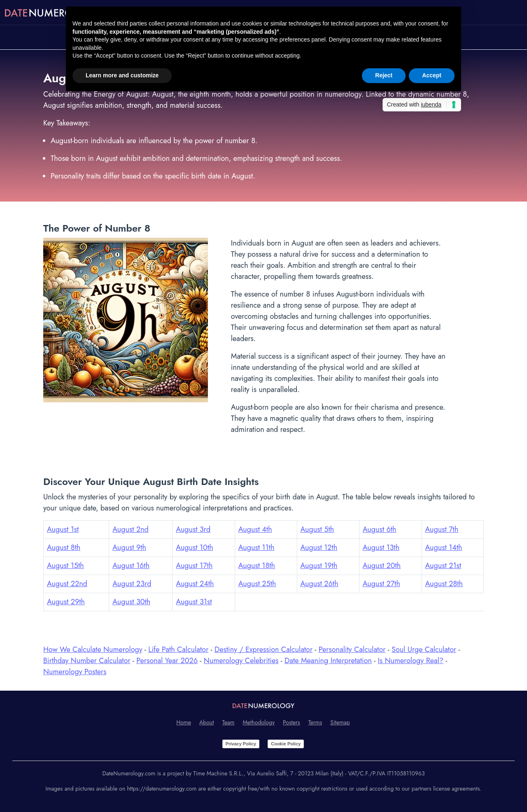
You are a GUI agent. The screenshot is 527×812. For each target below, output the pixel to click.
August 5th (317, 529)
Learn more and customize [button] (122, 75)
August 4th (255, 529)
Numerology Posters (75, 672)
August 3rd (193, 529)
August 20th (382, 566)
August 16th (131, 566)
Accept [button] (432, 75)
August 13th (381, 548)
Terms (315, 722)
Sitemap (340, 722)
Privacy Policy (241, 744)
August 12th (319, 548)
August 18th (257, 566)
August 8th (64, 548)
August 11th (257, 548)
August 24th (195, 584)
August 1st (63, 529)
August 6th (380, 529)
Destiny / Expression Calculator (263, 650)
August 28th (444, 584)
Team (229, 722)
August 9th (129, 548)
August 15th (65, 566)
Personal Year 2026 (167, 661)
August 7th (442, 529)
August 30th (131, 602)
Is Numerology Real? (411, 661)
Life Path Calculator (178, 650)
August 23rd (132, 584)
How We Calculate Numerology (93, 650)
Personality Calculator (352, 650)
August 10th (194, 548)
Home (184, 722)
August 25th (257, 584)
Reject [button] (384, 75)
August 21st (443, 566)
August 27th (381, 584)
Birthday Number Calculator (87, 661)
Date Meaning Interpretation (328, 661)
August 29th (66, 602)
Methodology (259, 722)
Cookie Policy (286, 744)
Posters (291, 722)
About (207, 722)
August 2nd (131, 529)
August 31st (194, 602)
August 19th (319, 566)
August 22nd (67, 584)
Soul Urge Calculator (424, 650)
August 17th (194, 566)
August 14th (444, 548)
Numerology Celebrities (241, 661)
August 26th (319, 584)
